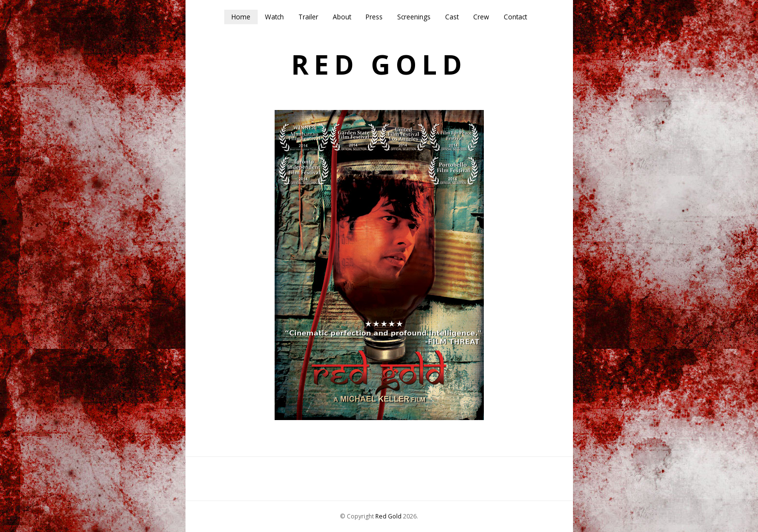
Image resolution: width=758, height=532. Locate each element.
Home (241, 17)
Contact (515, 17)
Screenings (414, 17)
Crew (481, 17)
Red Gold (379, 65)
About (342, 17)
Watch (274, 17)
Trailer (308, 17)
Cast (452, 17)
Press (374, 17)
